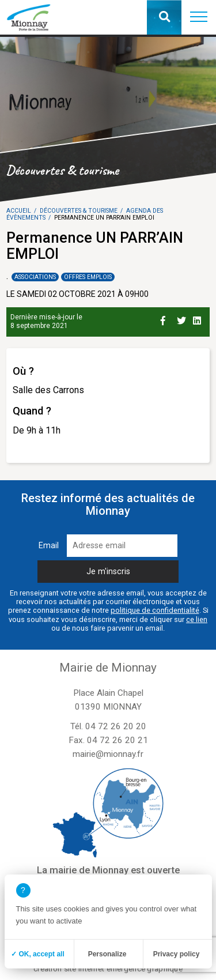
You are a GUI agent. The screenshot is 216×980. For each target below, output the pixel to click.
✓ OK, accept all (38, 954)
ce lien (197, 619)
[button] (199, 17)
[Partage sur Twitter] (183, 319)
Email (49, 546)
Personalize (107, 954)
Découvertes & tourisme (79, 211)
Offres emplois (88, 277)
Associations (35, 277)
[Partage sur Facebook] (166, 319)
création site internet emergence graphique (108, 969)
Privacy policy (177, 954)
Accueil (19, 211)
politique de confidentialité (155, 610)
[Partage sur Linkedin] (199, 319)
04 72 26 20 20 (116, 726)
